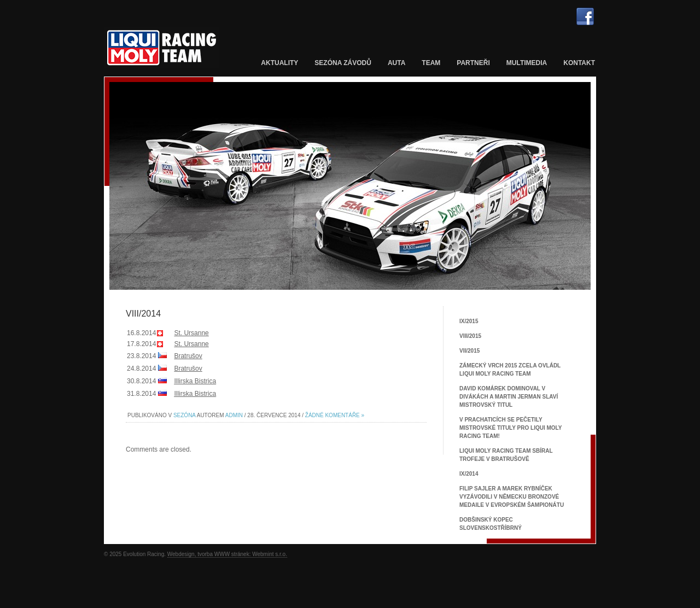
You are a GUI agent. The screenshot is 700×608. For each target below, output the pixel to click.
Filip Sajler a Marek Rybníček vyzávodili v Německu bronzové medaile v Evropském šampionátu (512, 497)
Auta (396, 63)
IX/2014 (469, 474)
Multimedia (527, 63)
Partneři (473, 63)
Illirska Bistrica (195, 381)
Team (431, 63)
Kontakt (579, 63)
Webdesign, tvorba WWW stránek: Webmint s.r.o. (227, 554)
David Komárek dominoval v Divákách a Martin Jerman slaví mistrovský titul (509, 397)
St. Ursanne (191, 333)
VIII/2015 (470, 336)
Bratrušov (188, 356)
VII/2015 (469, 351)
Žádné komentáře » (335, 415)
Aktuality (279, 63)
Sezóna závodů (343, 63)
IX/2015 (469, 321)
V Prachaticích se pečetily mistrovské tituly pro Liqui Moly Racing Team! (511, 428)
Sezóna (185, 415)
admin (234, 415)
